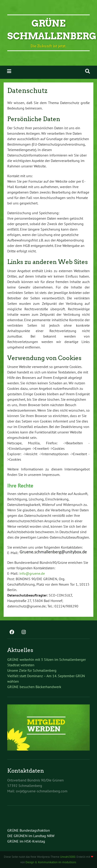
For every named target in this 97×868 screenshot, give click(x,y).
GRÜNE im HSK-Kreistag (26, 841)
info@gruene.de (32, 573)
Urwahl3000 (68, 857)
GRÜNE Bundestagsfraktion (29, 830)
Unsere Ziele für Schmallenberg (32, 670)
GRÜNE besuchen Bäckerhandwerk (34, 687)
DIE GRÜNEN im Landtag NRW (31, 836)
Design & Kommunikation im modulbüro (51, 862)
